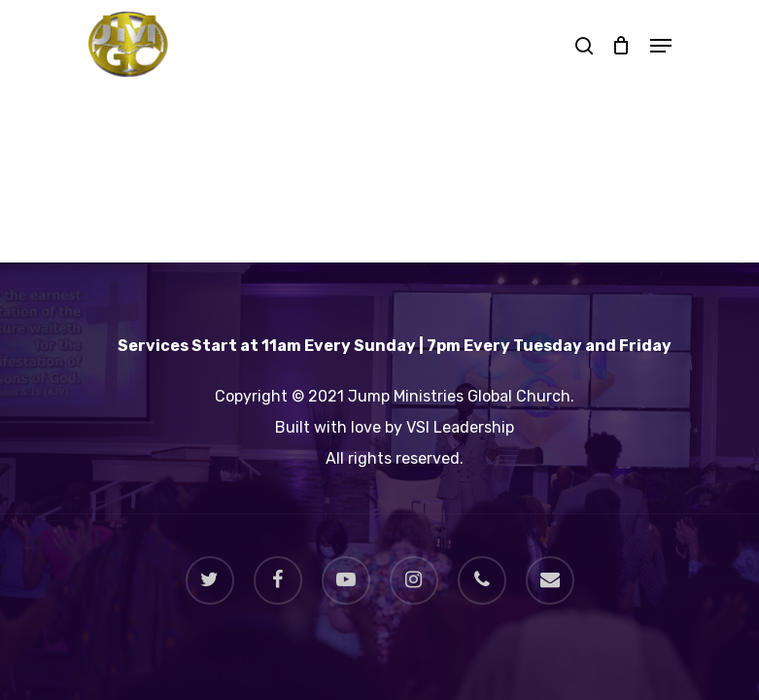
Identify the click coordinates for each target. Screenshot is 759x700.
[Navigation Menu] (661, 46)
